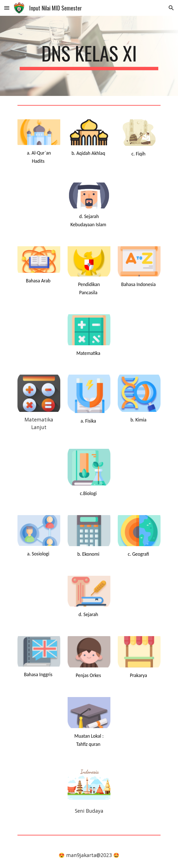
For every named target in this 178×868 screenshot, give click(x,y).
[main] (89, 56)
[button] (7, 8)
